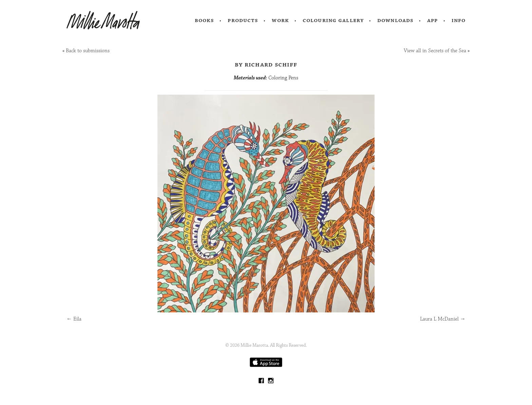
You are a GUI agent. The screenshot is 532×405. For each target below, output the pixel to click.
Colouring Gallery (333, 20)
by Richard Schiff (266, 64)
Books (205, 20)
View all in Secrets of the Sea (435, 51)
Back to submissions (88, 51)
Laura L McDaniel (443, 319)
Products (243, 20)
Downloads (395, 20)
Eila (74, 319)
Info (459, 20)
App (432, 20)
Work (280, 20)
